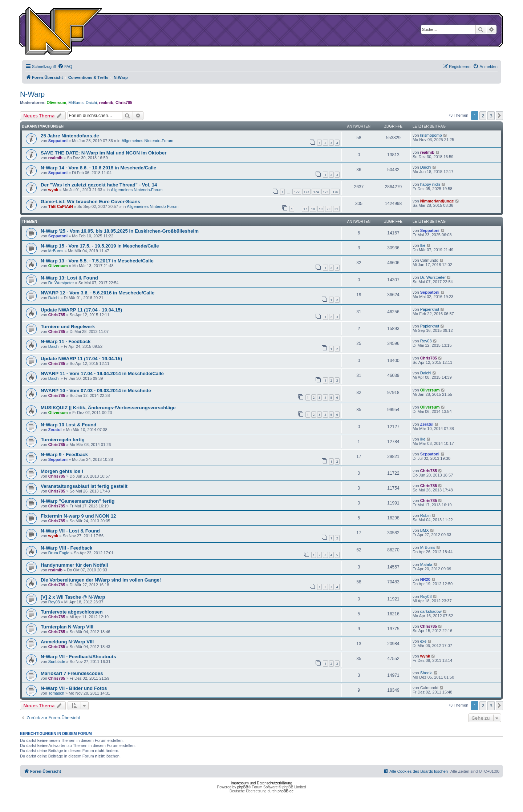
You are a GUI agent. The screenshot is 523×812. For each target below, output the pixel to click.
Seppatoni (58, 141)
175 (326, 192)
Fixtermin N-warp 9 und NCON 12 (78, 516)
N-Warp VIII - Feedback (66, 548)
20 (328, 209)
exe (423, 641)
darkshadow (431, 611)
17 (305, 209)
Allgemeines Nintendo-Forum (147, 141)
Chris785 (124, 102)
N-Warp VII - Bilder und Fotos (74, 688)
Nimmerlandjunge (437, 201)
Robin (425, 515)
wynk (53, 190)
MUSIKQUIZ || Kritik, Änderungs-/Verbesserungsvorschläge (108, 408)
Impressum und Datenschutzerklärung (262, 783)
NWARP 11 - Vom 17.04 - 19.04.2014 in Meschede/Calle (102, 373)
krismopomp (431, 135)
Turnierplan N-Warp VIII (67, 627)
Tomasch (56, 693)
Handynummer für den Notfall (74, 565)
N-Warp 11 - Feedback (66, 341)
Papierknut (430, 309)
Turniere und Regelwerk (68, 327)
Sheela (426, 673)
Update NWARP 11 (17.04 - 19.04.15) (81, 310)
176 (335, 192)
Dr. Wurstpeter (61, 283)
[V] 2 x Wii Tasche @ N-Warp (73, 597)
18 (313, 209)
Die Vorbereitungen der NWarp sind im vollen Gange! (101, 580)
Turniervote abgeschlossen (72, 612)
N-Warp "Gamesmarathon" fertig (78, 501)
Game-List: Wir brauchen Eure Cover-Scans (90, 202)
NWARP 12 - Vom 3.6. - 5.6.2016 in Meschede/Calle (98, 293)
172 (297, 192)
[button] (499, 116)
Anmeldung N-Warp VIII (67, 642)
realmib (106, 102)
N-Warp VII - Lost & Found (70, 531)
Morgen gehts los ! (62, 471)
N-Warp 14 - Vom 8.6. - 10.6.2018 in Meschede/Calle (98, 168)
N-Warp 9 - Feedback (64, 455)
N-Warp (32, 94)
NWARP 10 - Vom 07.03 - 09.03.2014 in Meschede (96, 391)
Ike (423, 245)
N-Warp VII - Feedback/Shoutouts (78, 657)
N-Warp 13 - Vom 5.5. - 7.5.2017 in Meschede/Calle (97, 261)
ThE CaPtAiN (61, 206)
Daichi (91, 102)
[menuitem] (65, 67)
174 (316, 192)
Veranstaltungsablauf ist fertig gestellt (84, 486)
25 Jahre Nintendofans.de (70, 136)
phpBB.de (285, 791)
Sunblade (57, 662)
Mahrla (426, 564)
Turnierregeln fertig (63, 440)
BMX (425, 530)
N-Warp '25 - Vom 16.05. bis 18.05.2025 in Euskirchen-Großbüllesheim (120, 231)
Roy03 (426, 341)
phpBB (243, 787)
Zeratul (55, 430)
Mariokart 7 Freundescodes (72, 673)
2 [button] (483, 116)
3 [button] (491, 116)
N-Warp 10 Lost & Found (68, 425)
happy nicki (430, 184)
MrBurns (76, 102)
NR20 (425, 579)
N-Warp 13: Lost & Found (69, 278)
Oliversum (56, 102)
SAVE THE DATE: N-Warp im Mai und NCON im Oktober (104, 153)
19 (321, 209)
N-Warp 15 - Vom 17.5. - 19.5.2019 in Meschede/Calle (100, 246)
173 (306, 192)
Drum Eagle (59, 553)
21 (336, 209)
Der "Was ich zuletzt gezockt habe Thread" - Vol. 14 (99, 185)
